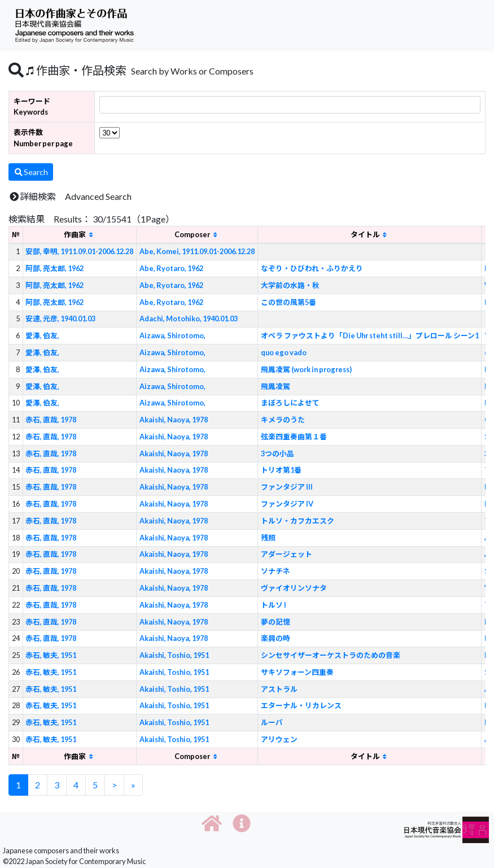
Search (31, 172)
